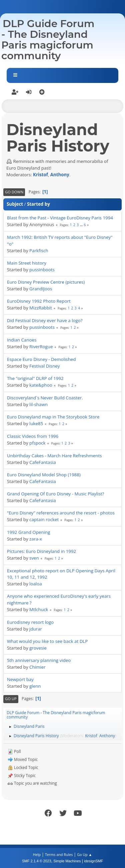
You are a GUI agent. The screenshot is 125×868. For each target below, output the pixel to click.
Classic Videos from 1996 (33, 436)
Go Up (11, 699)
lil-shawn (38, 404)
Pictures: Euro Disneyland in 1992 (41, 551)
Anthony (60, 175)
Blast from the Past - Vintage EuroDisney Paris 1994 (60, 218)
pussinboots (42, 270)
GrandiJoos (41, 289)
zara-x (36, 539)
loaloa (36, 584)
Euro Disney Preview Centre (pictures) (46, 282)
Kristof (40, 175)
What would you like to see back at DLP (47, 641)
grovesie (38, 648)
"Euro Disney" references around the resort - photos (61, 513)
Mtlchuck (39, 609)
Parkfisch (39, 251)
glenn (35, 686)
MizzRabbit (41, 308)
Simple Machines (67, 861)
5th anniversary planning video (39, 660)
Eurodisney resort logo (30, 622)
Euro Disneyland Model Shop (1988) (44, 475)
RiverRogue (41, 347)
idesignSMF (93, 861)
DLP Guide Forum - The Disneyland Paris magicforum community (48, 40)
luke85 (36, 423)
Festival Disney (44, 366)
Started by (38, 204)
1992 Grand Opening (28, 532)
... (82, 225)
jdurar (36, 629)
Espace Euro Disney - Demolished (41, 359)
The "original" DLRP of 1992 (35, 378)
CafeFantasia (43, 462)
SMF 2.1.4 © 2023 (37, 861)
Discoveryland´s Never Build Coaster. (45, 398)
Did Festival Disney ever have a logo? (45, 320)
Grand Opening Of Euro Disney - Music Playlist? (55, 494)
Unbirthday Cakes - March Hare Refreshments (54, 456)
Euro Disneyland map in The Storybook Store (53, 417)
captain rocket (44, 519)
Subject (15, 204)
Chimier (37, 667)
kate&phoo (41, 385)
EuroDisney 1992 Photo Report (39, 301)
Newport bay (20, 679)
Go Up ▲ (84, 854)
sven (34, 558)
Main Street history (27, 263)
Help (37, 854)
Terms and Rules (59, 854)
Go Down (14, 192)
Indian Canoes (22, 340)
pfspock (37, 443)
